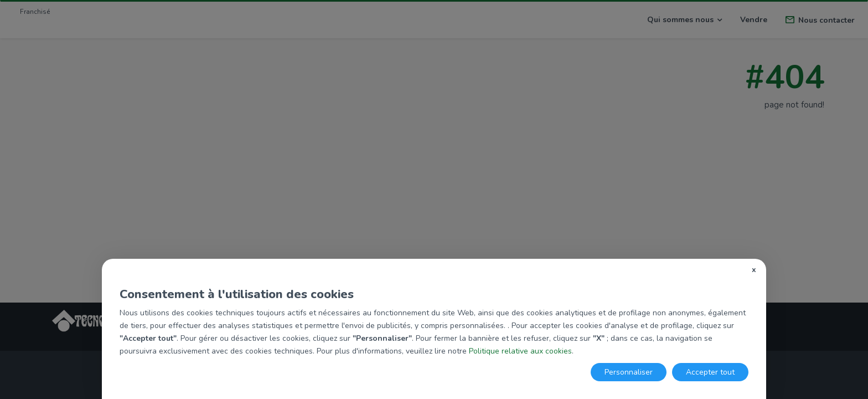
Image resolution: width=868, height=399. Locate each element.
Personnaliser (629, 372)
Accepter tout (710, 372)
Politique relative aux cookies (520, 351)
